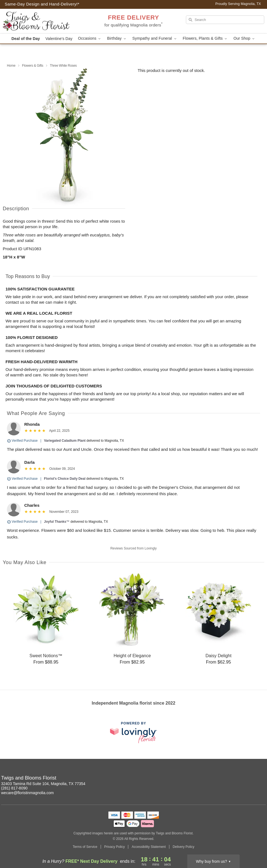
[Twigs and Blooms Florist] (42, 21)
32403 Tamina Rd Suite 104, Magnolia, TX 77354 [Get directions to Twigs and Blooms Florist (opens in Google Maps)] (43, 784)
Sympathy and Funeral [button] (155, 38)
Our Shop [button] (244, 38)
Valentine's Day (59, 39)
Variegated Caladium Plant (65, 441)
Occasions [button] (90, 38)
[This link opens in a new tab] (133, 732)
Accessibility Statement (149, 847)
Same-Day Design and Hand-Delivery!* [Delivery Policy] (42, 4)
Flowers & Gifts (33, 66)
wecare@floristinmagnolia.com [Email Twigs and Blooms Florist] (27, 793)
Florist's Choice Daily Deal (65, 479)
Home (11, 66)
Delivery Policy (184, 847)
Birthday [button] (117, 38)
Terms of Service (85, 847)
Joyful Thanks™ (57, 522)
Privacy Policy (115, 847)
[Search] (225, 20)
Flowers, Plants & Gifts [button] (205, 38)
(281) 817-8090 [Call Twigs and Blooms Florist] (14, 788)
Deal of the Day (26, 39)
